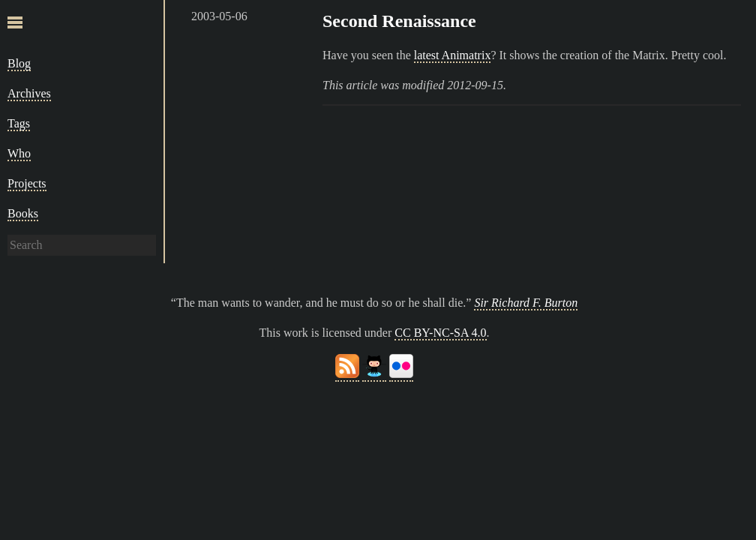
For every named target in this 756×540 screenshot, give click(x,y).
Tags (19, 123)
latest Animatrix (453, 55)
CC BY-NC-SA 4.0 (440, 333)
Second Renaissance (399, 21)
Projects (27, 183)
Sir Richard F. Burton (526, 303)
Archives (29, 93)
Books (23, 213)
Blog (19, 63)
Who (19, 153)
